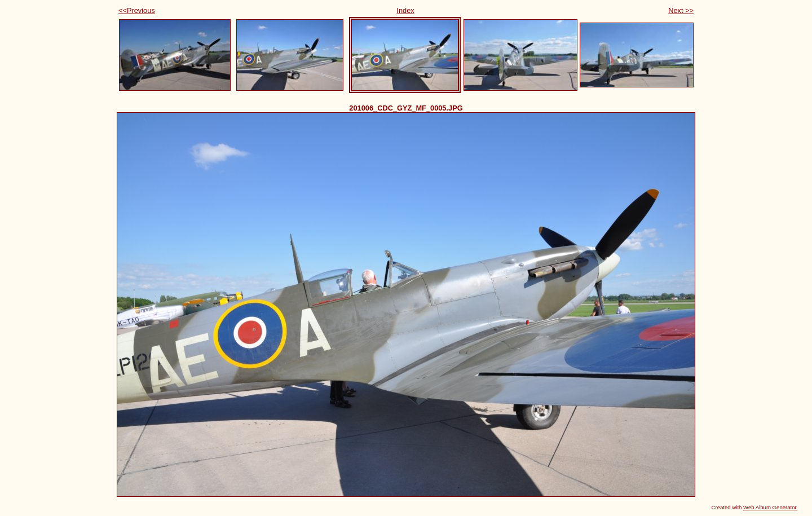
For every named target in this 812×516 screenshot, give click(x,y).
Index (405, 10)
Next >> (681, 10)
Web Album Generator (770, 507)
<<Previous (137, 10)
